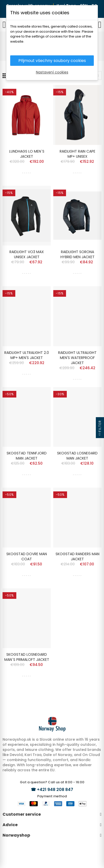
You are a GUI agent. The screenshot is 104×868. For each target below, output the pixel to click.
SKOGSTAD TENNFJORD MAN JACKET (27, 456)
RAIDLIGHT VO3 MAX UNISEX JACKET (27, 254)
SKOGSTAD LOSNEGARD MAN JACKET (77, 456)
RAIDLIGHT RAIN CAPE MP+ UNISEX (77, 154)
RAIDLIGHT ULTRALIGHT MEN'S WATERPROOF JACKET (77, 358)
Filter (100, 429)
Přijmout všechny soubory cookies (52, 61)
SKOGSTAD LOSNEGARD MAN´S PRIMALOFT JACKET (27, 657)
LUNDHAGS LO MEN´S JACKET (27, 154)
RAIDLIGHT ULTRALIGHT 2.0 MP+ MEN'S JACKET (27, 355)
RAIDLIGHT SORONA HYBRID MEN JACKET (77, 254)
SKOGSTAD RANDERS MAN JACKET (77, 556)
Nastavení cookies (52, 72)
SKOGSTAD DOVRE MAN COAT (27, 556)
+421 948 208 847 (55, 790)
